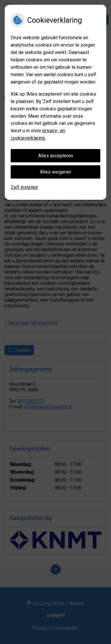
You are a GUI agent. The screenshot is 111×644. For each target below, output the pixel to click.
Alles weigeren (55, 172)
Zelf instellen (24, 187)
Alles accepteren (56, 156)
